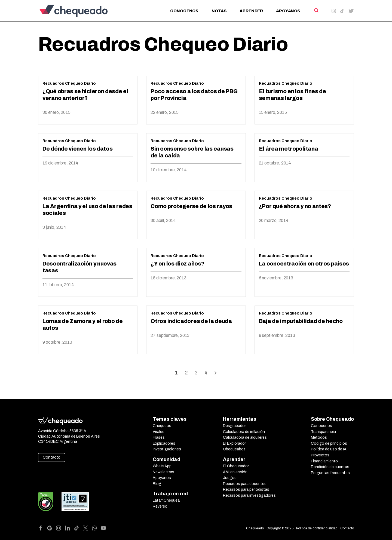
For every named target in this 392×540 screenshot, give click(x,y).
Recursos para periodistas (246, 489)
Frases (159, 437)
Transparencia (323, 432)
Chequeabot (234, 449)
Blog (157, 484)
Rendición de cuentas (330, 467)
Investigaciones (167, 449)
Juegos (230, 478)
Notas (219, 11)
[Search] (316, 10)
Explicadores (164, 443)
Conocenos (184, 11)
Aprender (251, 11)
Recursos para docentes (245, 484)
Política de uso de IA (329, 449)
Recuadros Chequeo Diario (69, 83)
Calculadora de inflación (244, 432)
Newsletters (163, 472)
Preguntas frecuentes (330, 473)
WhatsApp (162, 466)
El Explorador (234, 443)
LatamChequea (166, 500)
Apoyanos (288, 11)
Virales (159, 432)
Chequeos (162, 426)
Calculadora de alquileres (245, 437)
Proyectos (320, 455)
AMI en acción (235, 472)
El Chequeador (236, 466)
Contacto (52, 457)
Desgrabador (234, 426)
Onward (216, 372)
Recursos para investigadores (249, 495)
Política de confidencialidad (317, 528)
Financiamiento (324, 461)
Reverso (160, 506)
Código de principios (329, 443)
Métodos (319, 437)
